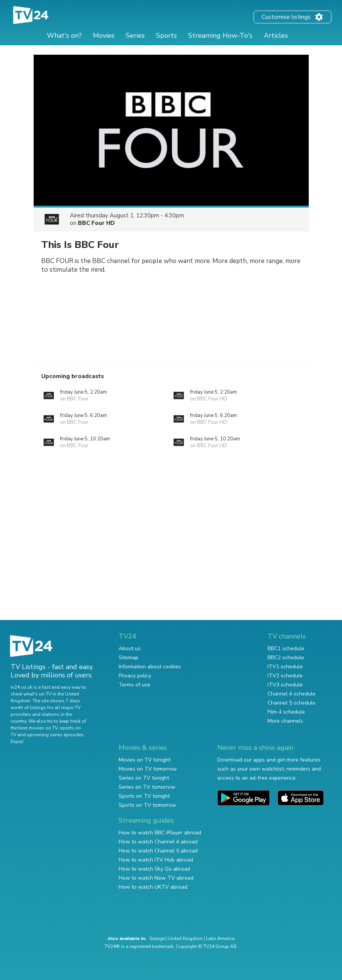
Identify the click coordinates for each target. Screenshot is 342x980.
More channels (285, 721)
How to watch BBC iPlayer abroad (160, 833)
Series (135, 35)
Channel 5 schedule (292, 703)
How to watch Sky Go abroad (154, 869)
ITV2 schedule (285, 676)
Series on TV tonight (144, 778)
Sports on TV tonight (144, 796)
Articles (276, 35)
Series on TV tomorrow (147, 787)
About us (130, 648)
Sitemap (128, 658)
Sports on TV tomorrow (147, 805)
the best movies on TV (34, 728)
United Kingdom (185, 938)
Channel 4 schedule (292, 694)
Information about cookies (150, 667)
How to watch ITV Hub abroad (156, 860)
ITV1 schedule (285, 667)
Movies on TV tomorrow (148, 769)
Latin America (220, 938)
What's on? (64, 35)
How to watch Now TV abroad (156, 878)
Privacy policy (135, 676)
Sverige (157, 938)
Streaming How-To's (220, 35)
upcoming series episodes (55, 735)
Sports (166, 35)
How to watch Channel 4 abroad (158, 842)
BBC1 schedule (286, 648)
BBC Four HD (96, 223)
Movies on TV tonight (145, 760)
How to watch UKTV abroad (153, 887)
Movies (104, 35)
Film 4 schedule (286, 712)
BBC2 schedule (286, 658)
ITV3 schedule (285, 685)
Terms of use (135, 685)
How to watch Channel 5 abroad (158, 851)
